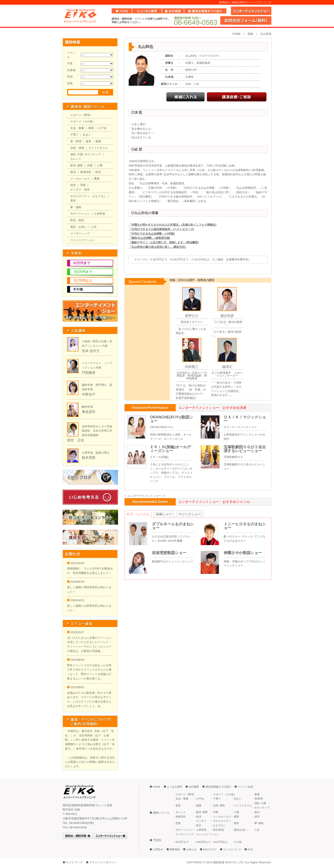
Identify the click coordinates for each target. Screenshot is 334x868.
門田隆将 (89, 373)
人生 (94, 227)
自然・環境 (77, 148)
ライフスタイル (98, 148)
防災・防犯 (77, 220)
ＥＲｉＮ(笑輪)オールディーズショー (170, 449)
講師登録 (175, 849)
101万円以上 (220, 842)
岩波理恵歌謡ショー (169, 553)
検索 (106, 92)
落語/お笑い (241, 830)
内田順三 (192, 367)
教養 (257, 794)
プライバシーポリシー (103, 862)
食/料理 (259, 799)
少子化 (102, 128)
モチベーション (80, 214)
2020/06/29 (76, 582)
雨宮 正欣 (76, 440)
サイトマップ (74, 862)
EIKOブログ (210, 849)
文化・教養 (77, 128)
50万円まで (182, 842)
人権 (100, 165)
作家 (90, 165)
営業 (83, 185)
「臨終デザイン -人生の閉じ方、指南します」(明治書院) (164, 242)
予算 (70, 63)
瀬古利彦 (227, 316)
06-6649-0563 (195, 20)
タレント (76, 159)
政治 (73, 172)
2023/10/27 (76, 632)
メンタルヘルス (80, 179)
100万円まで (203, 842)
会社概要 (194, 787)
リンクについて (232, 849)
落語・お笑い (79, 227)
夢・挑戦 (76, 207)
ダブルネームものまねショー (173, 526)
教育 (91, 128)
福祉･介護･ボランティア (86, 154)
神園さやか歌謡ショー (243, 553)
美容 (73, 201)
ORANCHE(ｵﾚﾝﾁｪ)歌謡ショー (171, 419)
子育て (74, 135)
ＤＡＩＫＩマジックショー (245, 419)
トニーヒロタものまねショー (245, 526)
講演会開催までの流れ (218, 787)
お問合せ (158, 849)
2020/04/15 (76, 600)
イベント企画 (245, 787)
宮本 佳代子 (91, 351)
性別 (70, 77)
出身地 (71, 70)
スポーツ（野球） (81, 115)
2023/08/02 (76, 687)
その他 (238, 842)
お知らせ (191, 849)
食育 (88, 141)
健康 (98, 141)
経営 (73, 185)
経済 (98, 172)
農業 (97, 179)
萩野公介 (192, 316)
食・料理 (76, 141)
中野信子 (89, 394)
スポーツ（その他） (83, 121)
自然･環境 (219, 805)
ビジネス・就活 (80, 189)
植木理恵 (89, 458)
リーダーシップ (80, 233)
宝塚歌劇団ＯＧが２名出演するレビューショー (245, 449)
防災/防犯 (219, 830)
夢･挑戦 (259, 823)
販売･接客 (77, 165)
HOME (237, 34)
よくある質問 (174, 787)
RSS (250, 849)
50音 (70, 83)
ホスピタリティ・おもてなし (88, 196)
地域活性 (86, 172)
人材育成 (99, 214)
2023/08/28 (76, 660)
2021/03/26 (76, 563)
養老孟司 (89, 412)
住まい (87, 135)
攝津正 (227, 367)
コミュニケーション (83, 240)
